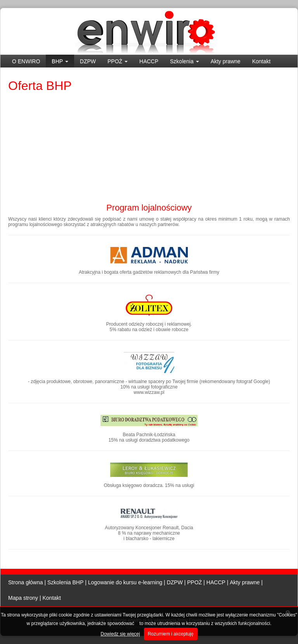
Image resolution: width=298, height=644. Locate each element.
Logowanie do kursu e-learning (125, 582)
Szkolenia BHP (65, 582)
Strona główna (26, 582)
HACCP (149, 61)
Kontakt (261, 61)
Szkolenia (185, 61)
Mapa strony (23, 598)
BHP (60, 61)
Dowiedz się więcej (120, 634)
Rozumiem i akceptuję (171, 634)
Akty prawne (226, 61)
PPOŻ (118, 61)
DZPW (88, 61)
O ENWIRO (26, 61)
